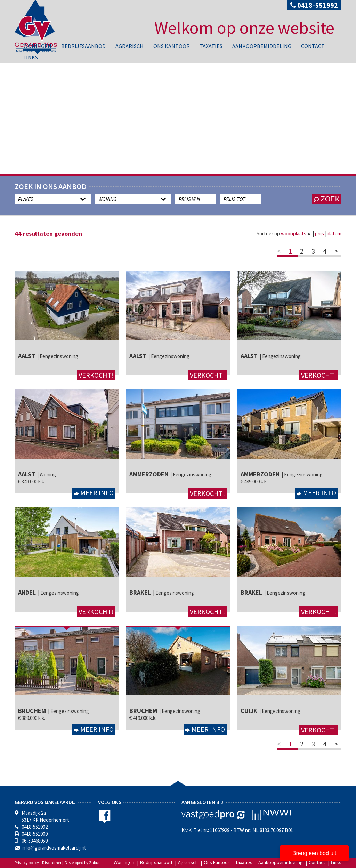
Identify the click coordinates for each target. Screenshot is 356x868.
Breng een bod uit (314, 853)
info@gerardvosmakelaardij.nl (54, 848)
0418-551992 (314, 5)
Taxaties (211, 46)
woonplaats (296, 234)
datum (334, 234)
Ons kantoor (172, 46)
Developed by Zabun (83, 863)
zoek (327, 199)
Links (31, 57)
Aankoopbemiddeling (262, 46)
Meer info (96, 493)
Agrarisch (130, 46)
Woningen (37, 46)
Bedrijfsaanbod (83, 46)
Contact (313, 46)
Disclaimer (52, 863)
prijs (319, 234)
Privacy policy (27, 863)
